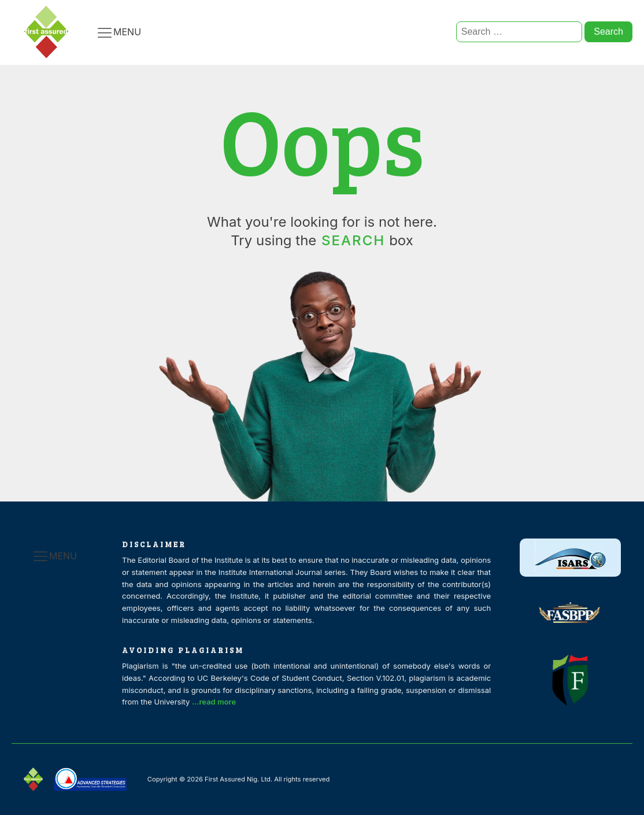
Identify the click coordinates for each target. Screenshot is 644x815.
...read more (218, 701)
